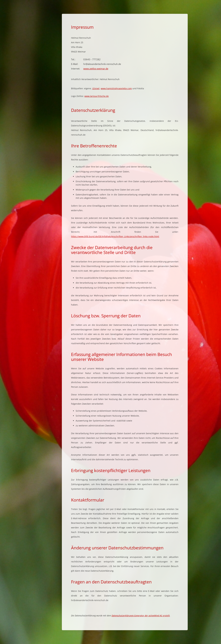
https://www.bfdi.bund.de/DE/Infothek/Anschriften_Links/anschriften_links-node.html (115, 236)
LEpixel (96, 88)
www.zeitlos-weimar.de (96, 69)
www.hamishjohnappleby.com (116, 88)
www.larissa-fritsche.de (97, 96)
